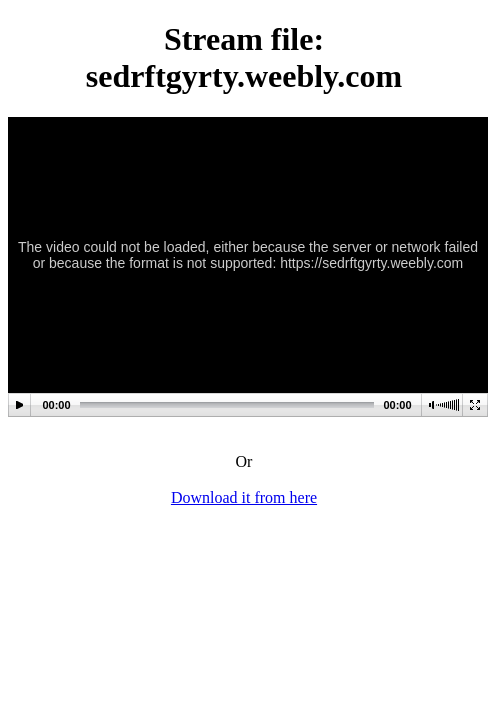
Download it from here (244, 497)
